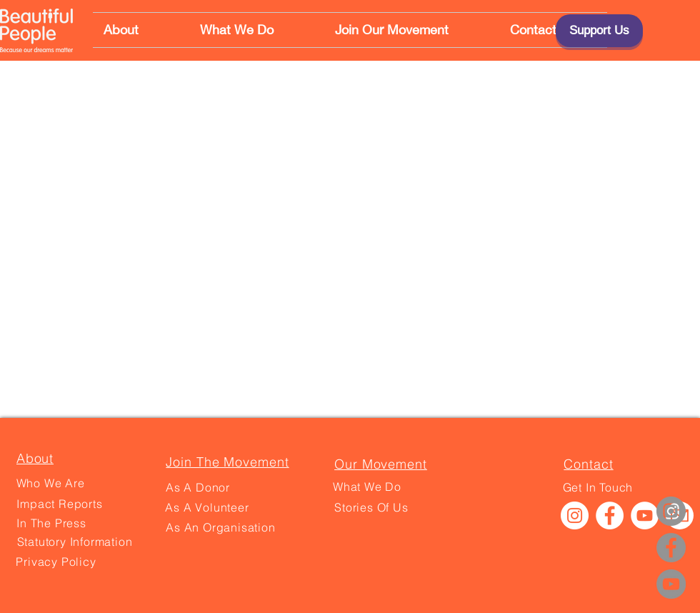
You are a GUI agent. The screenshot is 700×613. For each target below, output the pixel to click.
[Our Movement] (381, 464)
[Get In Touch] (598, 487)
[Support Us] (599, 31)
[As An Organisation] (221, 527)
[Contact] (589, 464)
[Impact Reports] (60, 503)
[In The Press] (51, 523)
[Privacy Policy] (56, 561)
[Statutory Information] (75, 541)
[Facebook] (671, 548)
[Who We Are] (50, 483)
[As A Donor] (198, 487)
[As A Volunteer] (207, 507)
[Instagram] (671, 511)
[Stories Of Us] (371, 507)
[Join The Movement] (227, 462)
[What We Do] (367, 487)
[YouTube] (671, 584)
